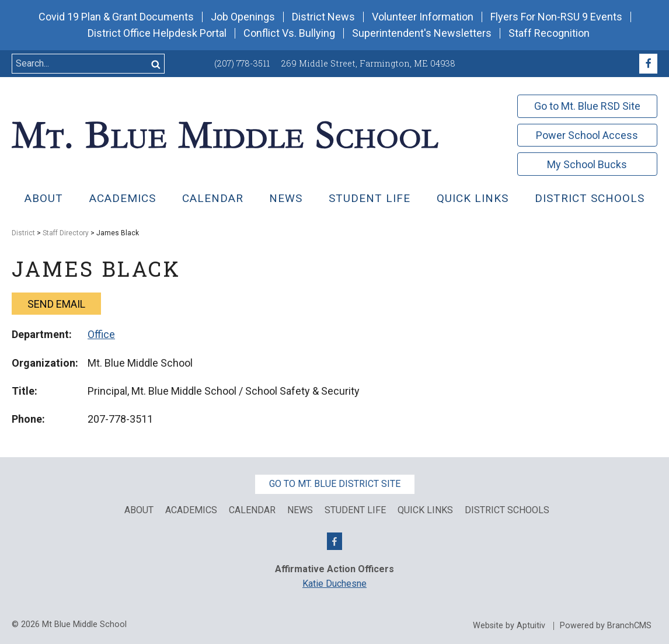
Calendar (213, 198)
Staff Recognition (549, 33)
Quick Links (425, 510)
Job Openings (243, 17)
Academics (123, 198)
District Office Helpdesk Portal (157, 33)
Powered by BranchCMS (606, 626)
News (286, 198)
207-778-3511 (120, 419)
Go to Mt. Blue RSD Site (587, 106)
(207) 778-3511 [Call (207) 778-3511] (242, 63)
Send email (56, 304)
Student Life (370, 198)
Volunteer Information (423, 17)
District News (323, 17)
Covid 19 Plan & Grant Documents (116, 17)
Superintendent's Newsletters (422, 33)
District (23, 233)
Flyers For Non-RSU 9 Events (556, 17)
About (44, 198)
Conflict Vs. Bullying (289, 33)
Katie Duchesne (334, 584)
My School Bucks (587, 164)
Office (101, 334)
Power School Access (587, 135)
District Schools (590, 198)
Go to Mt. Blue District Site (335, 484)
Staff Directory (66, 233)
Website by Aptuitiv (509, 626)
